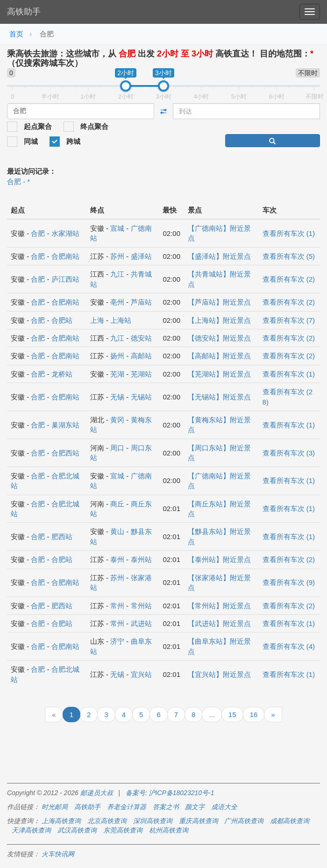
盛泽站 (141, 256)
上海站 (121, 320)
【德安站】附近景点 (219, 338)
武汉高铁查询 (77, 830)
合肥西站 (65, 453)
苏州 (117, 256)
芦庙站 (141, 302)
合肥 (38, 233)
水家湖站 (65, 233)
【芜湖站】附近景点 (219, 374)
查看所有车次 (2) (289, 279)
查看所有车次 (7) (289, 320)
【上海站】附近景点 (219, 320)
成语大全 (224, 807)
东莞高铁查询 (123, 830)
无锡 (117, 397)
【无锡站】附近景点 (219, 397)
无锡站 (141, 397)
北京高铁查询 (107, 821)
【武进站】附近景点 (219, 623)
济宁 (117, 641)
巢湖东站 (65, 425)
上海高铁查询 (61, 821)
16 (254, 715)
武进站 (141, 623)
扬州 (117, 356)
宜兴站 (141, 674)
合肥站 (62, 320)
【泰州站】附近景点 (219, 559)
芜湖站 (141, 374)
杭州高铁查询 (169, 830)
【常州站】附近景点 (219, 606)
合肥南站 (65, 256)
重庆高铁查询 (199, 821)
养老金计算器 (127, 807)
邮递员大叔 (97, 793)
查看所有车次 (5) (289, 256)
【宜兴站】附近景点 (219, 674)
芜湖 (117, 374)
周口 (117, 448)
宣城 (117, 228)
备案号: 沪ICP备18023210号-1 (170, 793)
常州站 (141, 606)
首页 (16, 34)
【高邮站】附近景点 (219, 356)
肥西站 (62, 537)
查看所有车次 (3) (289, 453)
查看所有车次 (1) (289, 233)
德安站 (141, 338)
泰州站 (141, 559)
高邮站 (141, 356)
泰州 (117, 559)
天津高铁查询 (31, 830)
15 (232, 715)
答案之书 (166, 807)
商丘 (117, 504)
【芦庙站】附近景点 (219, 302)
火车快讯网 (58, 854)
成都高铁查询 (290, 821)
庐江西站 (65, 279)
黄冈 (117, 420)
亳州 (117, 302)
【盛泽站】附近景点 (219, 256)
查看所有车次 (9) (289, 582)
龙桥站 (62, 374)
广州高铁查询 (244, 821)
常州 (117, 606)
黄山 (117, 531)
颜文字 (195, 807)
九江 (117, 274)
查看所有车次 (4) (289, 646)
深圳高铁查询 (153, 821)
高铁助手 (24, 12)
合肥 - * (18, 181)
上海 (97, 320)
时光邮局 (55, 807)
